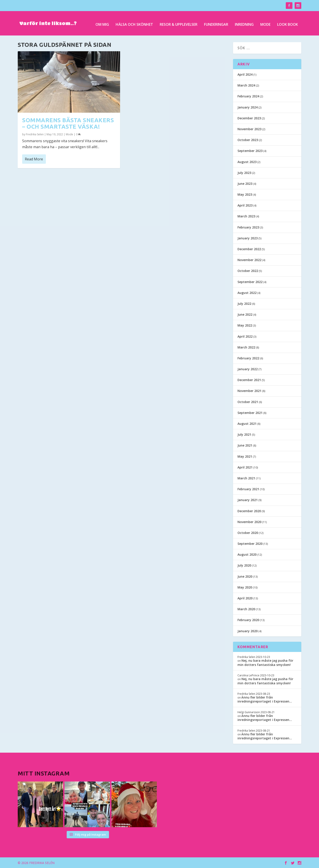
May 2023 (245, 194)
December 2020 (249, 511)
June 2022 (245, 314)
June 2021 (245, 445)
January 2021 (248, 500)
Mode (265, 23)
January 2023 (248, 238)
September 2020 (250, 544)
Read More (34, 159)
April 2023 (245, 205)
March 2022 (246, 347)
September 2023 (250, 151)
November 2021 (249, 391)
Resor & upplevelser (179, 23)
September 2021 (250, 413)
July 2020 (244, 565)
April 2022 (245, 336)
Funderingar (216, 23)
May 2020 (245, 587)
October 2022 (248, 271)
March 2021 (246, 478)
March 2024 (246, 85)
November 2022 (249, 260)
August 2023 (247, 162)
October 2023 (248, 140)
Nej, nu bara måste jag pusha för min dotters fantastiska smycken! (265, 662)
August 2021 (247, 424)
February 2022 (248, 358)
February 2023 (248, 227)
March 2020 (246, 609)
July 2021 (244, 434)
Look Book (288, 23)
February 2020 (248, 620)
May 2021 (245, 456)
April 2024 (245, 74)
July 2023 (244, 173)
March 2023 (246, 216)
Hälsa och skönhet (134, 23)
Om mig (102, 23)
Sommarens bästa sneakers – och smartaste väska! (68, 123)
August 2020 (247, 554)
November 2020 (249, 522)
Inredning (244, 23)
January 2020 (248, 631)
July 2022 (244, 304)
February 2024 (248, 96)
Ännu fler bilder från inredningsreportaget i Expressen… (265, 699)
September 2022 (250, 282)
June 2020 (245, 576)
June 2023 (245, 184)
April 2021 (245, 467)
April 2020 (245, 598)
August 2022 (247, 293)
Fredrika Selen (35, 134)
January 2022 (248, 369)
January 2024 (248, 107)
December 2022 (249, 249)
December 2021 (249, 380)
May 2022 (245, 325)
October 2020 (248, 533)
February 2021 (248, 489)
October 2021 (248, 402)
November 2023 (249, 129)
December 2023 (249, 118)
